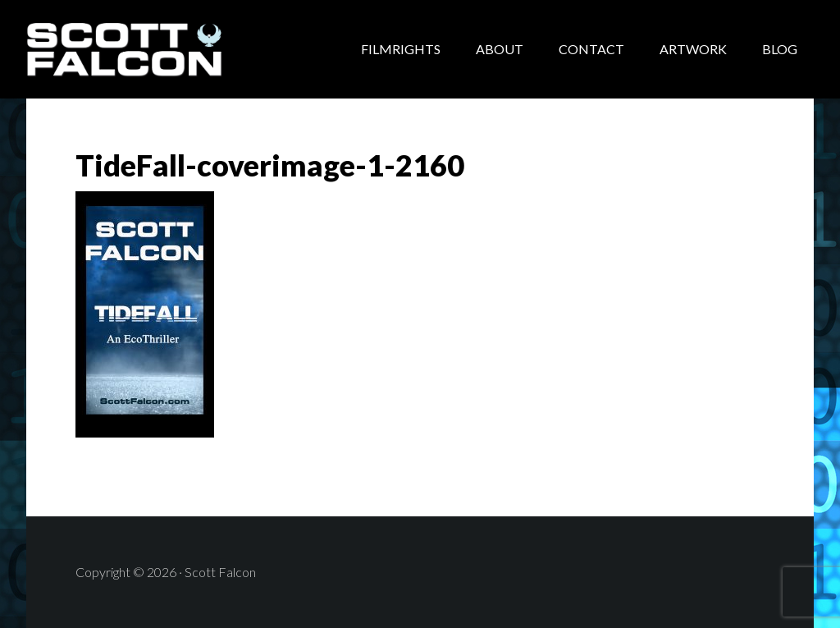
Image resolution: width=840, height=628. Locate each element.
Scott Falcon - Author (157, 49)
